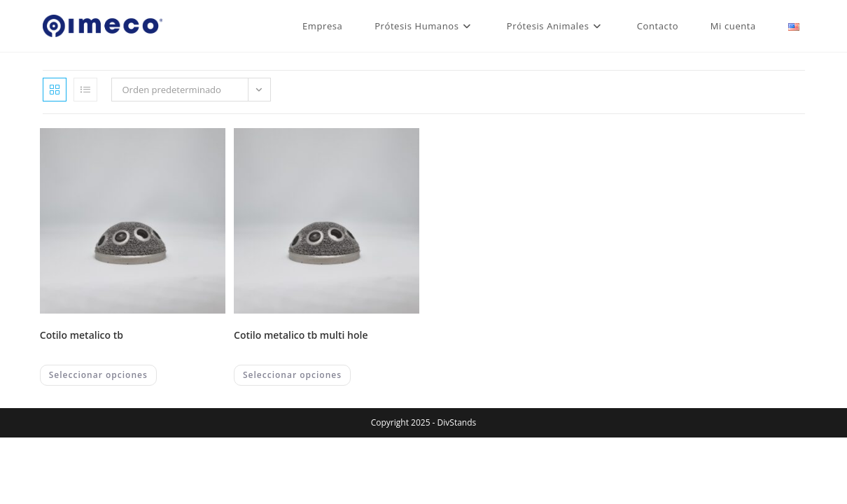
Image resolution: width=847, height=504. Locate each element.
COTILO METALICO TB (82, 335)
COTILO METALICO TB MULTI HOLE (301, 335)
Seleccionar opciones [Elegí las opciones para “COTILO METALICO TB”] (98, 375)
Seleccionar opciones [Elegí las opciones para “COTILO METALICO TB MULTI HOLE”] (292, 375)
